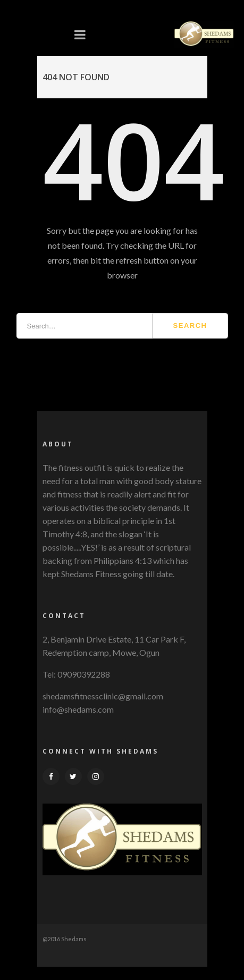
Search (190, 326)
